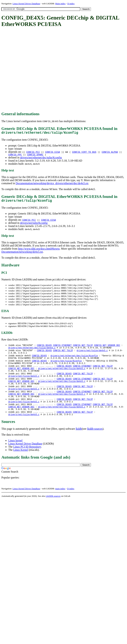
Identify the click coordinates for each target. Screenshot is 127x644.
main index (60, 503)
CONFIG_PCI (33, 153)
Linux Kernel (21, 464)
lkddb (79, 443)
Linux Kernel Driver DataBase (26, 4)
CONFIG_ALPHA (110, 153)
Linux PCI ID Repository (27, 461)
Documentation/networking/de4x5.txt (22, 254)
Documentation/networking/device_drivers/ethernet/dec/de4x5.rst (52, 185)
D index (71, 4)
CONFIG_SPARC (35, 156)
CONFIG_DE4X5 (44, 349)
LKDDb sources (53, 510)
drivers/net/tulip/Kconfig (34, 225)
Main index (60, 4)
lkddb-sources (95, 443)
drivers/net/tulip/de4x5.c (92, 355)
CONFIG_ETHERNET (62, 349)
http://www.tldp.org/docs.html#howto (39, 251)
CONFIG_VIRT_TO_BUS (84, 153)
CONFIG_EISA (53, 153)
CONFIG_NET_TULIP (83, 349)
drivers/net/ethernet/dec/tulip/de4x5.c (32, 352)
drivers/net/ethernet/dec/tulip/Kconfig (41, 159)
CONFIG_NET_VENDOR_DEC (107, 349)
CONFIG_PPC (15, 156)
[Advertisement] (38, 70)
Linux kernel (15, 455)
